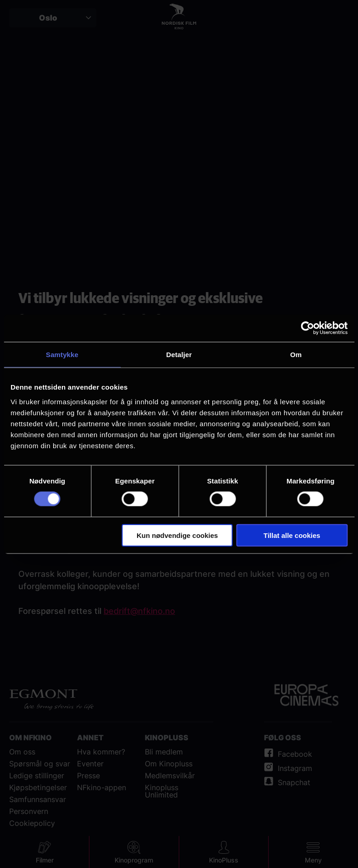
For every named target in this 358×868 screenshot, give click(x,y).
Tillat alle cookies (292, 535)
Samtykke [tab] (62, 355)
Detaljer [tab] (179, 355)
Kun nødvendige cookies (177, 535)
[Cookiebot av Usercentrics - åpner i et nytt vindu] (307, 328)
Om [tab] (296, 355)
